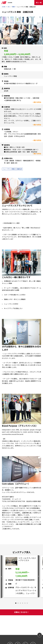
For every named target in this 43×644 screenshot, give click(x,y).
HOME (4, 7)
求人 (9, 7)
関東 (13, 7)
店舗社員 (19, 169)
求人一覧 (39, 3)
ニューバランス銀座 (9, 169)
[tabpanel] (22, 576)
